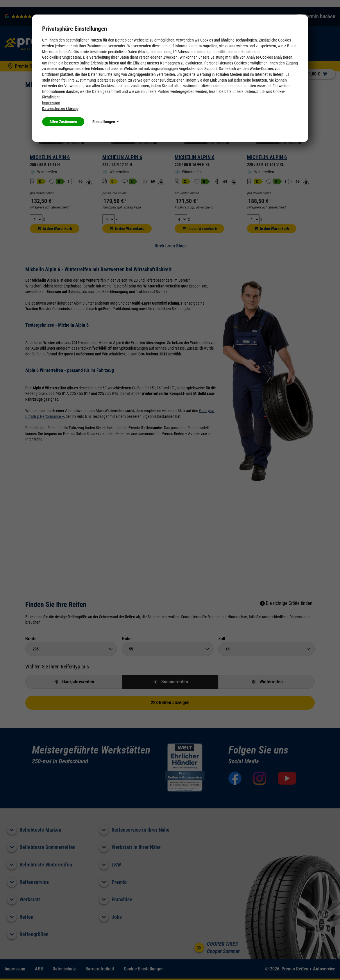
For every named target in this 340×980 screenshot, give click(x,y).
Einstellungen (105, 122)
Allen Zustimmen (63, 122)
